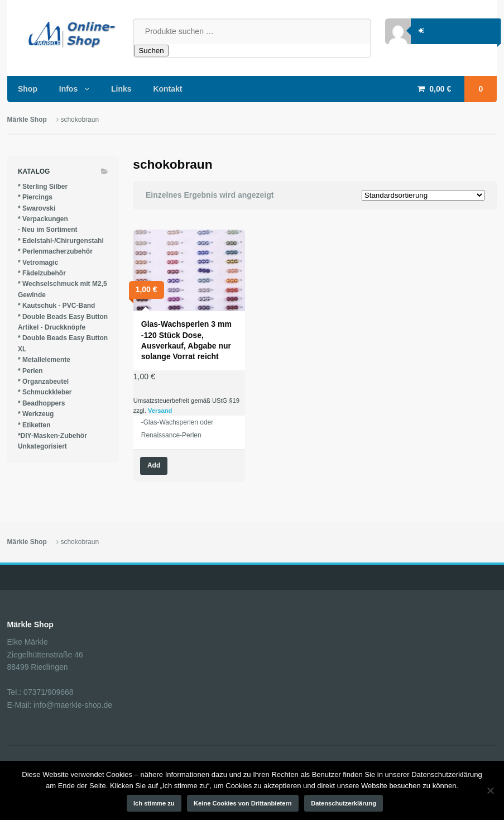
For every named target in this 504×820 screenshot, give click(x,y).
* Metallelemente (44, 360)
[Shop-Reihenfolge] (423, 195)
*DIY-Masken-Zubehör (52, 436)
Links (121, 89)
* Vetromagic (38, 263)
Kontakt (167, 89)
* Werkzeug (36, 414)
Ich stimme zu (154, 803)
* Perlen (30, 371)
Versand (160, 411)
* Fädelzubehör (42, 273)
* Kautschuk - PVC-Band (57, 306)
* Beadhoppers (42, 403)
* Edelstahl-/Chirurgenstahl (61, 241)
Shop (28, 89)
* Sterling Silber (43, 187)
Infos (68, 89)
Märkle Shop (27, 120)
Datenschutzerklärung (344, 803)
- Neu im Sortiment (48, 230)
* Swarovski (37, 208)
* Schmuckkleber (45, 392)
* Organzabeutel (43, 382)
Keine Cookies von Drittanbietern (243, 803)
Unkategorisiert (42, 446)
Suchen (151, 51)
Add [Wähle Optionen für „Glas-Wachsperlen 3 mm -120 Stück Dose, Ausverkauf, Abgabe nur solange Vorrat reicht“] (154, 465)
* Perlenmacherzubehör (55, 251)
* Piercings (35, 197)
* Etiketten (34, 425)
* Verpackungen (43, 219)
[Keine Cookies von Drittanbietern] (490, 790)
